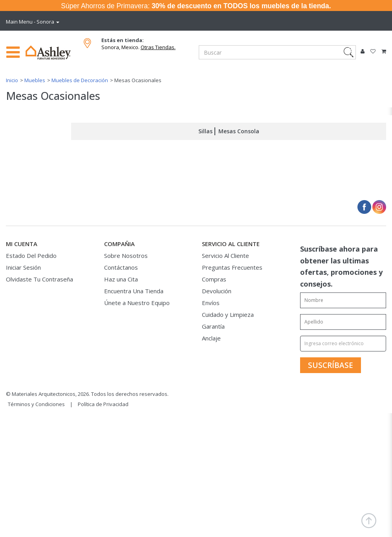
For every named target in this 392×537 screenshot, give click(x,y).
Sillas (205, 131)
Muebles (35, 80)
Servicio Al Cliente (225, 256)
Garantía (213, 326)
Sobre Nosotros (126, 256)
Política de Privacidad (103, 404)
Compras (214, 279)
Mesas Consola (239, 131)
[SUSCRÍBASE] (331, 365)
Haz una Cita (121, 279)
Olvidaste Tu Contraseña (39, 279)
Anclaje (211, 338)
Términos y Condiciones (36, 404)
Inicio (12, 80)
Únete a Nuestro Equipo (137, 303)
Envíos (211, 303)
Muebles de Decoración (80, 80)
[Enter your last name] (343, 322)
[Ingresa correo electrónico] (343, 344)
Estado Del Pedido (31, 256)
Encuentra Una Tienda (134, 291)
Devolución (217, 291)
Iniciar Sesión (23, 267)
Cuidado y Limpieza (228, 314)
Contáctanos (121, 267)
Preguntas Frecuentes (232, 267)
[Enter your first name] (343, 300)
